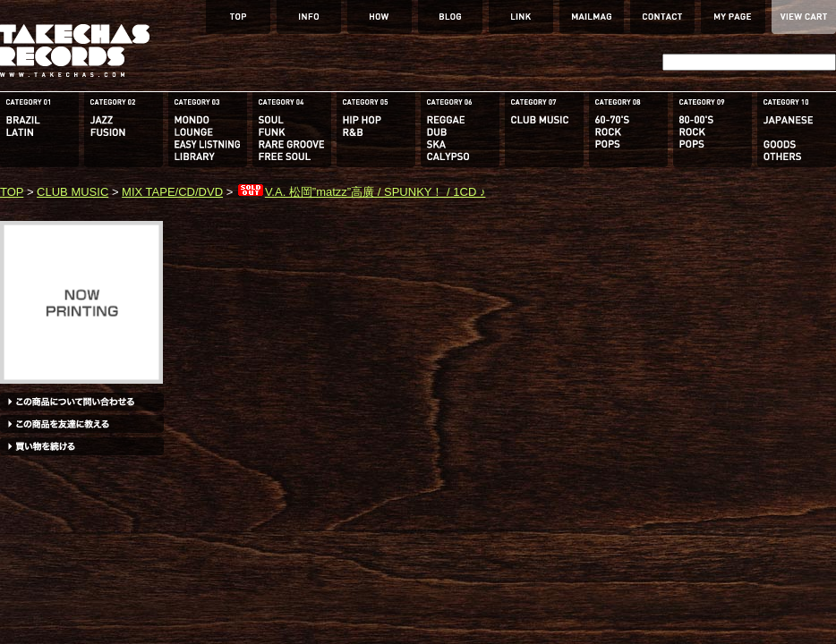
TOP (12, 192)
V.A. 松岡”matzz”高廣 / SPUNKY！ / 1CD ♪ (361, 192)
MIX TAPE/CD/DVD (172, 192)
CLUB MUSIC (73, 192)
